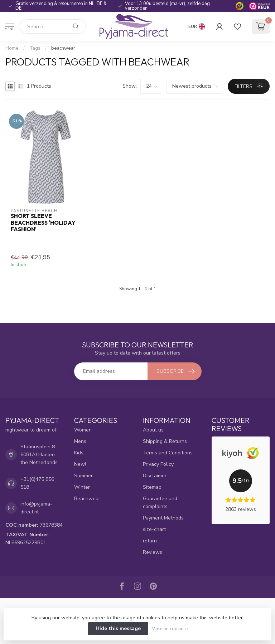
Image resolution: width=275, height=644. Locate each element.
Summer (83, 476)
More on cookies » (170, 628)
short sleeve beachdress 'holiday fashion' (43, 223)
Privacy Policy (158, 464)
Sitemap (152, 487)
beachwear (63, 48)
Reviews (153, 552)
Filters (249, 86)
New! (80, 464)
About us (153, 430)
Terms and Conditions (168, 453)
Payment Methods (163, 518)
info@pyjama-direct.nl (36, 508)
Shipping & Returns (165, 441)
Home (12, 48)
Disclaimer (155, 476)
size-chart (154, 529)
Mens (80, 441)
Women (83, 430)
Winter (82, 487)
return (150, 541)
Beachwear (87, 499)
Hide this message (118, 628)
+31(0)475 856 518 (37, 483)
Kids (79, 453)
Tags (35, 48)
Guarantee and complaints (160, 502)
